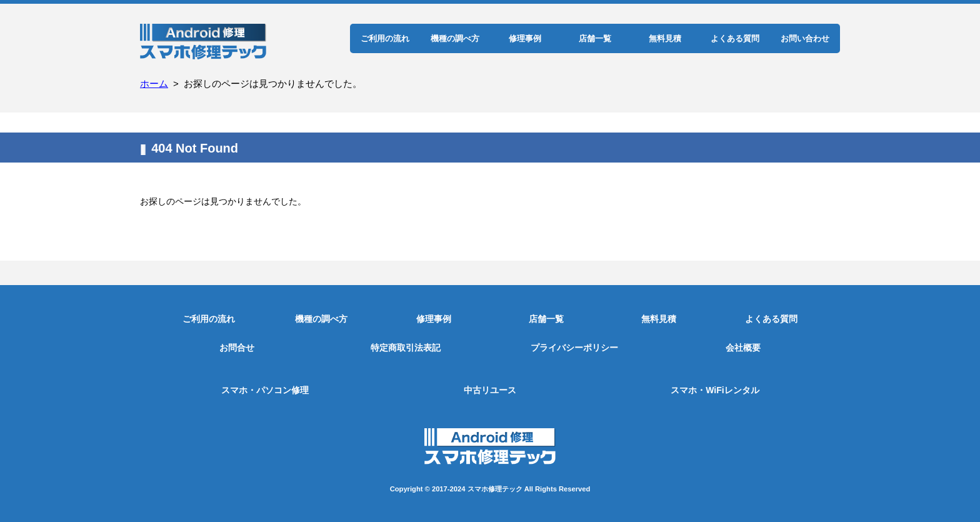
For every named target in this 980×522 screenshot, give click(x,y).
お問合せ (237, 348)
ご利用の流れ (385, 38)
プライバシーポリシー (574, 348)
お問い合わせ (805, 38)
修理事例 (525, 38)
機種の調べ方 (455, 38)
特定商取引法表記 (406, 348)
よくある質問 (735, 38)
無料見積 (665, 38)
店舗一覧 (595, 38)
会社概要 (743, 348)
